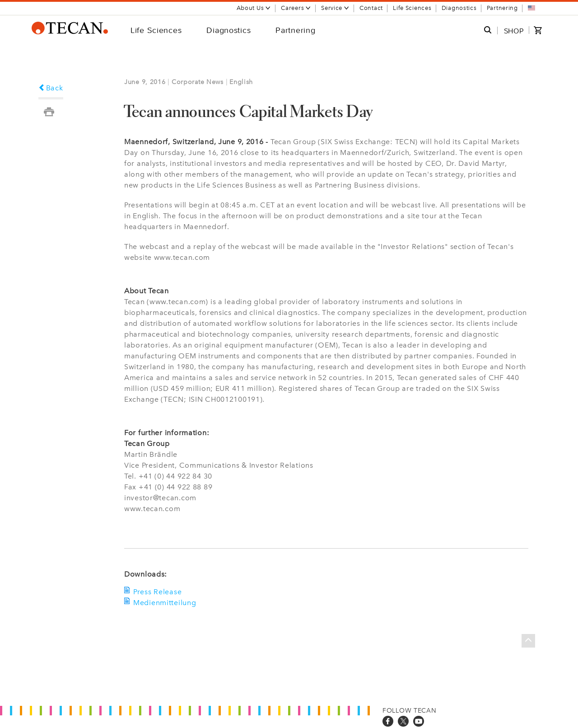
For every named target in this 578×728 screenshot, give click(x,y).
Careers (296, 8)
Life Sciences (412, 8)
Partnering (502, 8)
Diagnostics (459, 8)
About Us (254, 8)
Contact (371, 8)
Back (51, 88)
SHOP (514, 31)
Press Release (157, 592)
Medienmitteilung (165, 603)
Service (335, 8)
